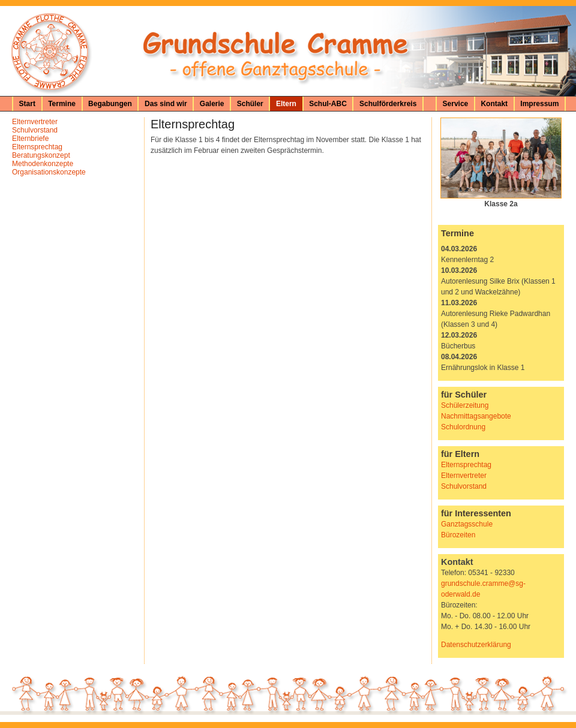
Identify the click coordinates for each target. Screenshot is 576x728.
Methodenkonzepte (43, 164)
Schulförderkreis (388, 104)
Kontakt (494, 104)
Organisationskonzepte (49, 172)
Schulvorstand (35, 130)
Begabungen (110, 104)
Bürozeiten (458, 535)
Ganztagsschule (467, 524)
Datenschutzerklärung (476, 645)
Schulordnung (463, 427)
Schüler (250, 104)
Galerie (212, 104)
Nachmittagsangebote (476, 416)
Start (27, 104)
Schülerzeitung (465, 405)
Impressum (539, 104)
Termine (62, 104)
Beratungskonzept (41, 155)
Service (456, 104)
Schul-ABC (328, 104)
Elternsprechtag (37, 147)
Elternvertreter (35, 122)
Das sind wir (166, 104)
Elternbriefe (30, 139)
